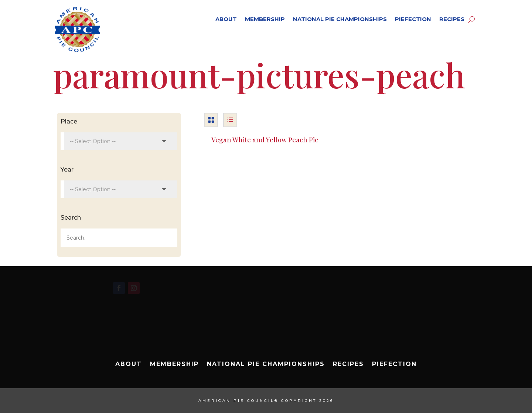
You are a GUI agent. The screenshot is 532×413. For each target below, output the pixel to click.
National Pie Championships (340, 19)
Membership (265, 19)
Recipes (452, 19)
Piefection (413, 19)
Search (71, 218)
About (226, 19)
